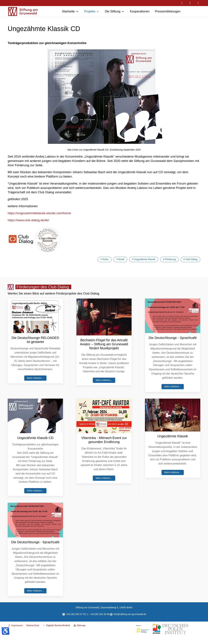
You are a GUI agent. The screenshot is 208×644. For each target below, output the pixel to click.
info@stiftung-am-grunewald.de (130, 614)
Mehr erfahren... (35, 378)
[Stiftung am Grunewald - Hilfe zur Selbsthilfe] (23, 11)
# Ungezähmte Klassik (144, 259)
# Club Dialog (190, 259)
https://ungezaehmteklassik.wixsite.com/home (39, 213)
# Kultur (105, 259)
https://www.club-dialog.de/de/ (28, 220)
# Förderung (169, 259)
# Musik (120, 259)
